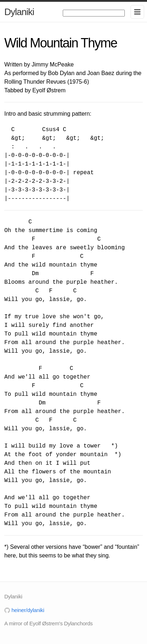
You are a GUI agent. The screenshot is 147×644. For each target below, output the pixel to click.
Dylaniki (19, 12)
